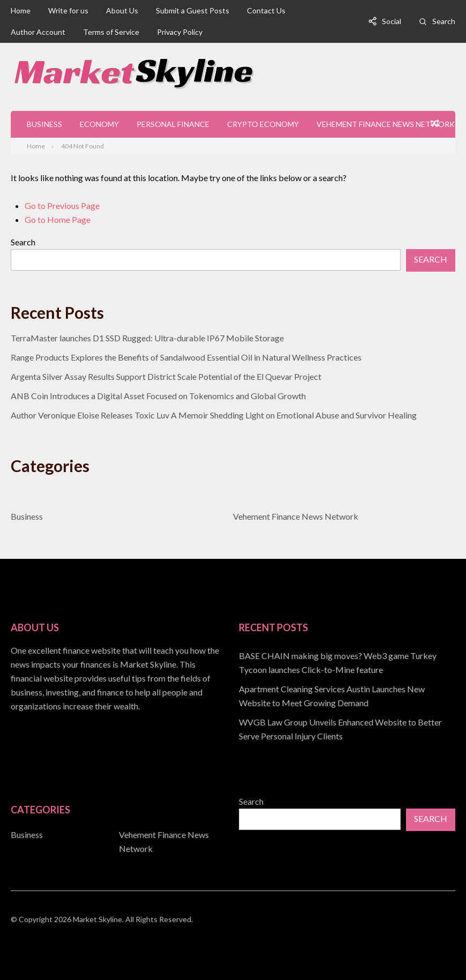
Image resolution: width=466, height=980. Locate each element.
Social (392, 21)
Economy (99, 124)
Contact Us (266, 10)
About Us (122, 10)
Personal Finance (173, 124)
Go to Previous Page (62, 205)
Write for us (68, 10)
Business (44, 124)
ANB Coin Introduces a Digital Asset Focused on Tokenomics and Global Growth (158, 396)
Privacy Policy (180, 32)
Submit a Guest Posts (193, 10)
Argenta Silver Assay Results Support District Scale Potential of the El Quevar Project (166, 376)
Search (444, 21)
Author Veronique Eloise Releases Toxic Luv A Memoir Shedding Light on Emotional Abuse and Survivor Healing (214, 415)
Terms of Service (111, 32)
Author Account (38, 32)
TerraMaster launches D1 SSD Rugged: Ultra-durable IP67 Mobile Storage (147, 338)
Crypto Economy (263, 124)
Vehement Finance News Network (386, 124)
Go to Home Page (58, 219)
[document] (347, 696)
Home (21, 10)
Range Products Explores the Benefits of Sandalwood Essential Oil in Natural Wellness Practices (186, 357)
